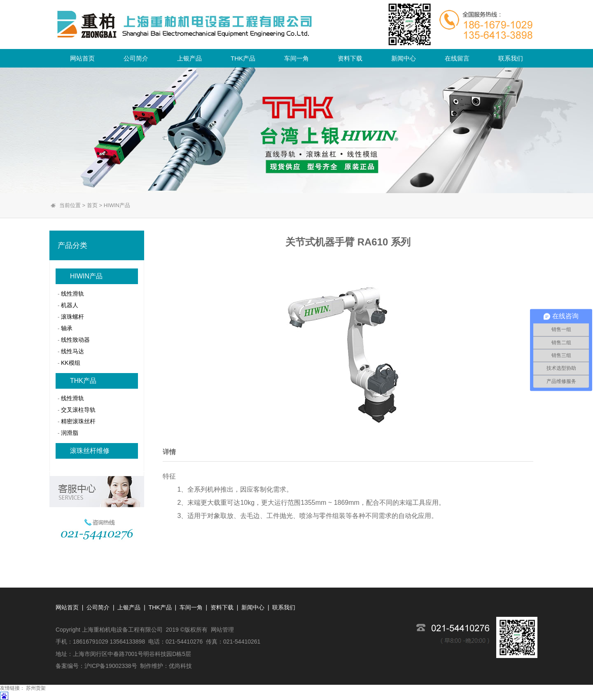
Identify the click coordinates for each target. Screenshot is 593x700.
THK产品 (243, 58)
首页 (92, 205)
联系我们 (511, 58)
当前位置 (70, 205)
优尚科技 (180, 666)
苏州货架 (36, 688)
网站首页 (82, 58)
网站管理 (222, 630)
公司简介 (136, 58)
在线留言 (457, 58)
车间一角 (296, 58)
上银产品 (189, 58)
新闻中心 (404, 58)
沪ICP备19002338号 (111, 666)
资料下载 (350, 58)
